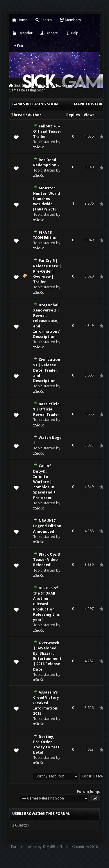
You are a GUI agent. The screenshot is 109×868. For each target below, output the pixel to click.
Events (44, 86)
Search (43, 20)
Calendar (22, 33)
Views (89, 115)
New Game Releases (70, 86)
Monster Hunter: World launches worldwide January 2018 (47, 199)
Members (70, 20)
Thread (18, 115)
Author (35, 115)
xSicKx (39, 147)
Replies (73, 115)
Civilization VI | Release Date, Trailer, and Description (47, 370)
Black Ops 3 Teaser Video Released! (47, 560)
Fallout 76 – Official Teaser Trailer (47, 131)
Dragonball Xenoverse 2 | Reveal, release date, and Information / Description (46, 321)
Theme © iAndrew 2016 (79, 847)
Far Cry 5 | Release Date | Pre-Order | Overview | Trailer (47, 271)
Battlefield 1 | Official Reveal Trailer (46, 409)
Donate (49, 33)
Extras (20, 46)
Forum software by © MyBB (33, 847)
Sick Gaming (24, 86)
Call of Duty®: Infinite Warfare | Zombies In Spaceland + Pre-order (44, 482)
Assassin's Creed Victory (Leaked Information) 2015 (46, 703)
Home (20, 20)
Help (72, 33)
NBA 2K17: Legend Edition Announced (47, 526)
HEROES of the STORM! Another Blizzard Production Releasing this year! (47, 604)
